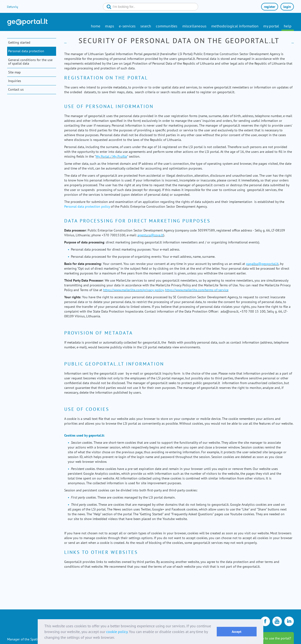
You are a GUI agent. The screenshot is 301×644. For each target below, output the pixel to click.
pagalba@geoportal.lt (262, 264)
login (287, 7)
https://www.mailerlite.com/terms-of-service (197, 290)
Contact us (16, 89)
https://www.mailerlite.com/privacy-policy (133, 290)
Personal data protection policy (87, 206)
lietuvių (13, 7)
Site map (14, 72)
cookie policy (117, 632)
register (270, 7)
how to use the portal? (274, 638)
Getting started (19, 42)
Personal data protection (26, 51)
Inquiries (15, 81)
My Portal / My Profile (111, 156)
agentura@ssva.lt (150, 235)
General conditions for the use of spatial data (30, 62)
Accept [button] (237, 631)
